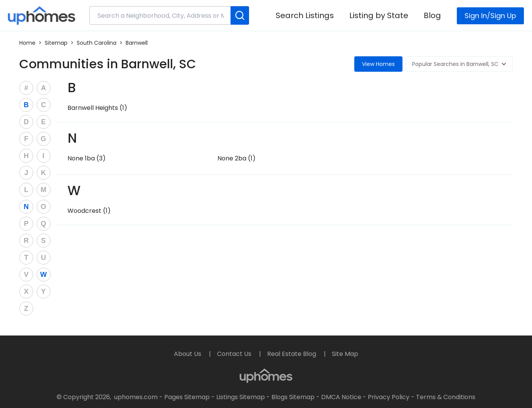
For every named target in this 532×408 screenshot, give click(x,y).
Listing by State (379, 15)
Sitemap (56, 43)
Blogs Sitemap (293, 397)
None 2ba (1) (237, 158)
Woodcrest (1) (89, 211)
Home (27, 43)
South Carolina (97, 43)
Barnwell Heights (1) (97, 108)
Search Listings (305, 15)
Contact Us (235, 354)
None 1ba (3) (87, 158)
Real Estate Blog (292, 354)
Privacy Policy (389, 397)
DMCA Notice (341, 397)
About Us (188, 354)
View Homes (378, 64)
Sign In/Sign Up (490, 16)
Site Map (345, 354)
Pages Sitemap (187, 397)
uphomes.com (136, 397)
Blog (432, 15)
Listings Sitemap (241, 397)
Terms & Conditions (446, 397)
